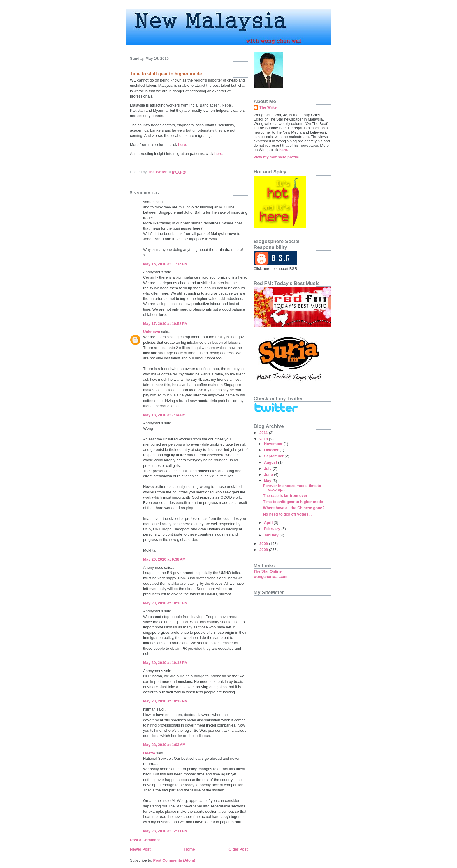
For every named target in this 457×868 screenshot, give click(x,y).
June (269, 475)
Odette (149, 753)
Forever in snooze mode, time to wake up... (292, 488)
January (272, 535)
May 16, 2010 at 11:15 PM (165, 264)
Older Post (238, 849)
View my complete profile (276, 157)
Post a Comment (145, 840)
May (268, 481)
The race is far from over (285, 496)
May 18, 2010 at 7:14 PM (164, 415)
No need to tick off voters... (287, 514)
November (274, 444)
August (271, 462)
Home (189, 849)
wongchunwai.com (270, 576)
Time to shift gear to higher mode (293, 502)
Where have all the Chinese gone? (294, 508)
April (269, 523)
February (273, 529)
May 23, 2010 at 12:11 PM (165, 831)
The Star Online (268, 571)
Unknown (152, 332)
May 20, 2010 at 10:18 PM (165, 663)
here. (284, 150)
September (274, 456)
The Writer (269, 107)
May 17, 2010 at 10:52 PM (165, 324)
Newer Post (140, 849)
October (272, 450)
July (268, 468)
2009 (264, 544)
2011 (264, 433)
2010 (264, 439)
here (182, 145)
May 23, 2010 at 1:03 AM (164, 745)
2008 (264, 550)
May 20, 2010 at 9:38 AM (164, 559)
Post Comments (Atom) (174, 860)
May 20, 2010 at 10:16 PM (165, 603)
